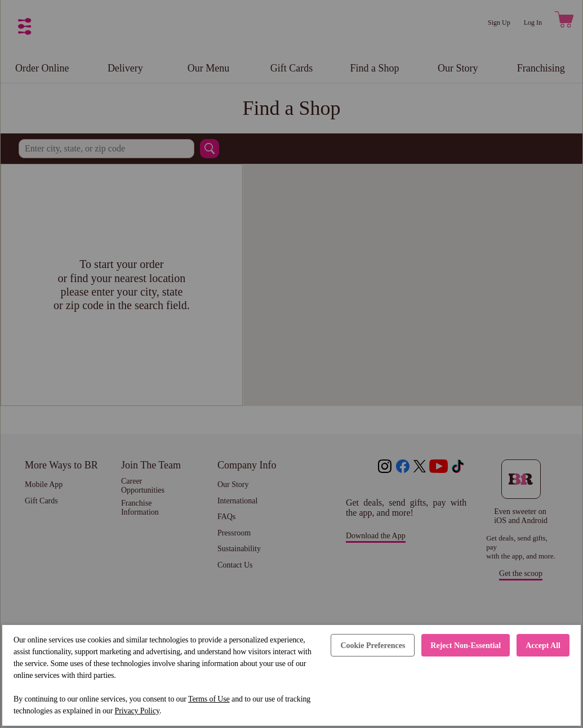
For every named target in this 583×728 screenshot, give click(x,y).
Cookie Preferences (373, 646)
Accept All (543, 646)
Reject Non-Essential (466, 646)
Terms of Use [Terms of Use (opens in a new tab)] (209, 699)
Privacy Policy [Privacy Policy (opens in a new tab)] (137, 711)
